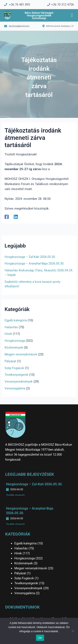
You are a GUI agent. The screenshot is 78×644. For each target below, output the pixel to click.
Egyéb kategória (16, 320)
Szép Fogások (14, 368)
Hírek (8, 334)
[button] (72, 15)
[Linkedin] (16, 217)
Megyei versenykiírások (21, 354)
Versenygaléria (15, 388)
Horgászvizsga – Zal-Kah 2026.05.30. (30, 257)
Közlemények (14, 348)
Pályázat (10, 361)
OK (40, 638)
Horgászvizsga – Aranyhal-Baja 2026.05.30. (34, 263)
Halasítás (11, 327)
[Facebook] (7, 217)
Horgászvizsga (15, 341)
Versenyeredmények (19, 382)
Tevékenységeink (16, 375)
